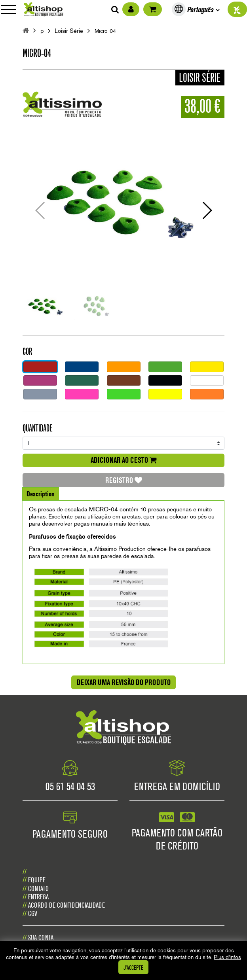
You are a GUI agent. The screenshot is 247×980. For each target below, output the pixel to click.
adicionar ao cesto (124, 460)
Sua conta (41, 937)
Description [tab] (41, 494)
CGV (33, 913)
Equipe (37, 880)
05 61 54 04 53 (70, 786)
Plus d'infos (227, 957)
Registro (124, 480)
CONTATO (38, 888)
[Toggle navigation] (11, 9)
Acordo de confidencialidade (66, 905)
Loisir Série (69, 31)
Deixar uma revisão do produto (124, 682)
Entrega (38, 897)
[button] (207, 210)
